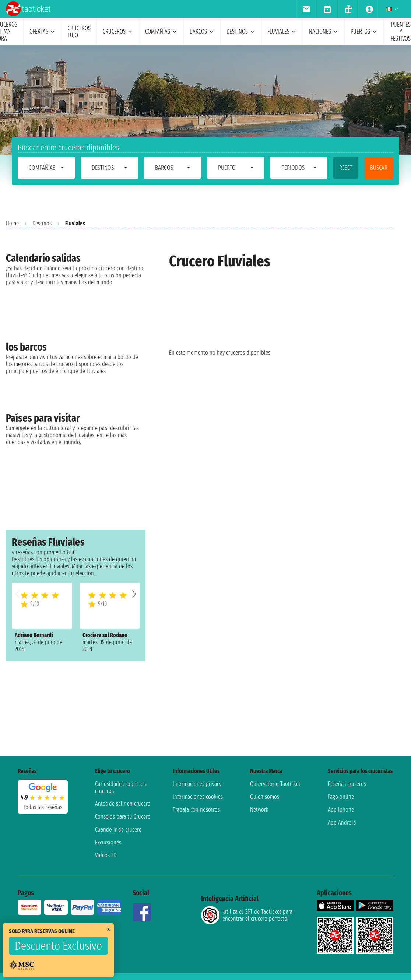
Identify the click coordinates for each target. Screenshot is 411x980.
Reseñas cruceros (347, 784)
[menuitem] (306, 9)
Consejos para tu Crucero (123, 817)
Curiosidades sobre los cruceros (120, 787)
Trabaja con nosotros (196, 810)
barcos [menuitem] (202, 31)
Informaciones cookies (198, 797)
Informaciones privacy (197, 784)
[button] (134, 594)
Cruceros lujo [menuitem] (79, 32)
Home (12, 223)
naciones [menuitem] (324, 31)
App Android (342, 823)
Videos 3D (106, 855)
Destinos (42, 223)
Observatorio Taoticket (275, 784)
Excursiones (108, 842)
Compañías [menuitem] (161, 31)
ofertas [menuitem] (43, 31)
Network (259, 810)
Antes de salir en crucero (123, 804)
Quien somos (265, 797)
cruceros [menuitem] (118, 31)
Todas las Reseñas (43, 807)
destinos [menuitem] (241, 31)
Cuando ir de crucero (118, 830)
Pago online (341, 797)
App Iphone (341, 810)
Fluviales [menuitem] (282, 31)
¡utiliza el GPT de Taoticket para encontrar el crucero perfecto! (247, 915)
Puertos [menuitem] (364, 31)
